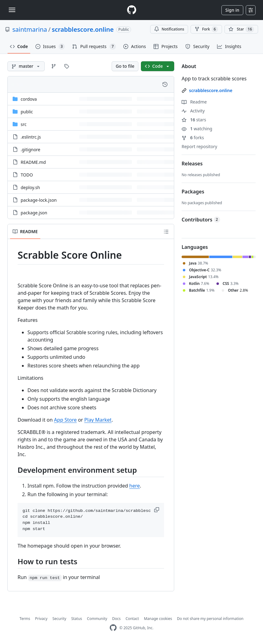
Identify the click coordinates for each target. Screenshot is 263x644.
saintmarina (30, 29)
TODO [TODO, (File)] (27, 175)
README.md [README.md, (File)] (33, 162)
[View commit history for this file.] (165, 84)
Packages (193, 192)
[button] (157, 510)
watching (197, 129)
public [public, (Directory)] (27, 112)
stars (194, 120)
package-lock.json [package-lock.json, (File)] (39, 200)
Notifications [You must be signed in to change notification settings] (169, 29)
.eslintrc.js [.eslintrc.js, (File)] (31, 137)
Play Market (98, 420)
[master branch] (26, 66)
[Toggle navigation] (12, 10)
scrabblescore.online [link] (211, 90)
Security (59, 619)
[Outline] (166, 232)
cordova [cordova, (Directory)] (29, 99)
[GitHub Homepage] (113, 628)
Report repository (199, 146)
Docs (117, 619)
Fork (206, 29)
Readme (194, 102)
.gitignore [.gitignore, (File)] (31, 150)
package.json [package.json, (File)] (34, 213)
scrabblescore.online (83, 29)
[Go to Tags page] (67, 66)
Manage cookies (158, 619)
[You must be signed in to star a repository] (241, 29)
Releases (192, 164)
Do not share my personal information (210, 619)
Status (77, 619)
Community (97, 619)
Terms (25, 619)
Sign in (232, 10)
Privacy (41, 619)
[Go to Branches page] (54, 66)
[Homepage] (132, 10)
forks (193, 138)
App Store (65, 420)
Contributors (201, 220)
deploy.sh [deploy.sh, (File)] (30, 187)
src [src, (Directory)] (24, 124)
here (134, 486)
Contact (132, 619)
